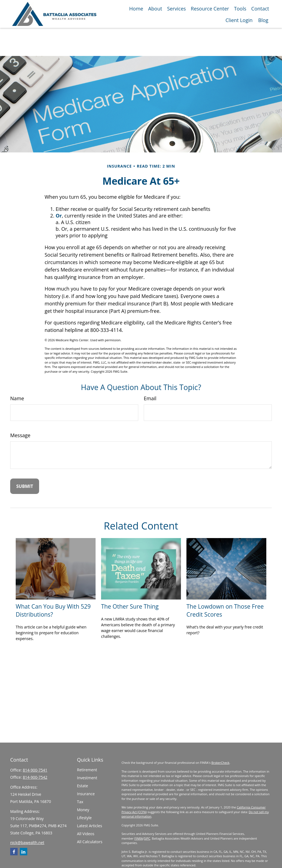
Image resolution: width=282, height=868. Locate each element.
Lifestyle (84, 818)
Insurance (86, 794)
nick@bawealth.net (27, 843)
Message (20, 435)
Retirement (87, 770)
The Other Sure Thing (130, 606)
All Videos (86, 834)
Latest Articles (90, 826)
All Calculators (90, 842)
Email (150, 398)
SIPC (147, 838)
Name (17, 398)
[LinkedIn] (24, 852)
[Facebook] (14, 852)
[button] (136, 8)
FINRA (139, 838)
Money (83, 810)
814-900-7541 (35, 770)
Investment (87, 778)
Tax (80, 802)
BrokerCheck (221, 763)
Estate (83, 786)
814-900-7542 (35, 777)
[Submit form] (25, 486)
